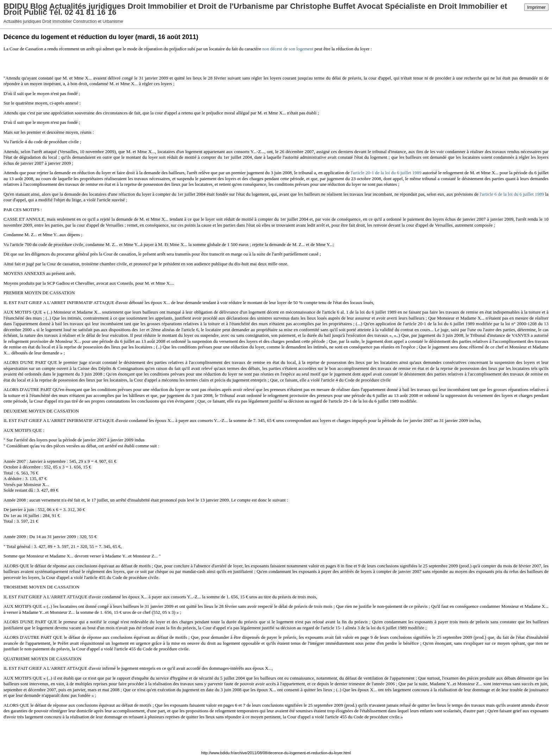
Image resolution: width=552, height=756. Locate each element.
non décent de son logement (288, 49)
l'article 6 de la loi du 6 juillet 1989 (512, 194)
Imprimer (536, 7)
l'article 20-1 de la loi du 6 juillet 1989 (386, 173)
